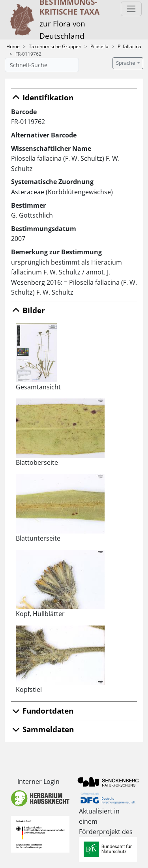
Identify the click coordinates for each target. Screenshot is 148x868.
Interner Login (38, 782)
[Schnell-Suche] (42, 65)
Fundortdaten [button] (42, 711)
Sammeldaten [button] (42, 729)
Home (13, 46)
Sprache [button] (126, 63)
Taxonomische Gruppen (55, 46)
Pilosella (99, 46)
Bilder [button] (28, 310)
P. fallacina (129, 46)
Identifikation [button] (42, 97)
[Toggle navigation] (131, 9)
